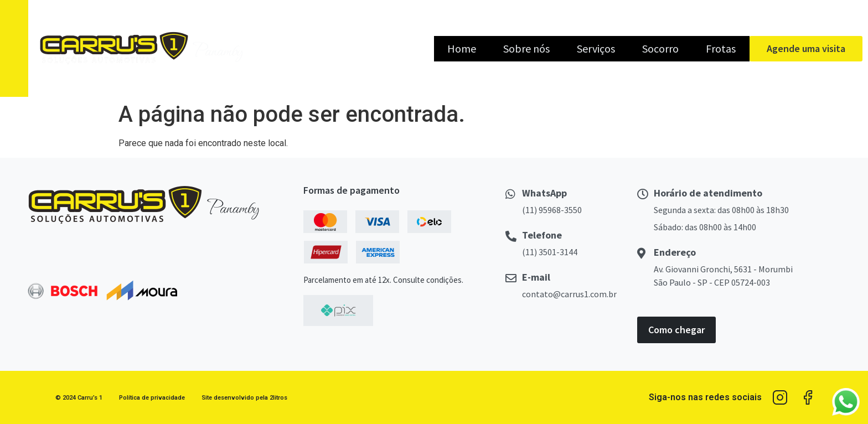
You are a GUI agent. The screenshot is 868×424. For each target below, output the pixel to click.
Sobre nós (526, 48)
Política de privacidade (152, 398)
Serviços (596, 48)
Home (462, 48)
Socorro (660, 48)
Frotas (721, 48)
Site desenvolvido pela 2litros (244, 398)
